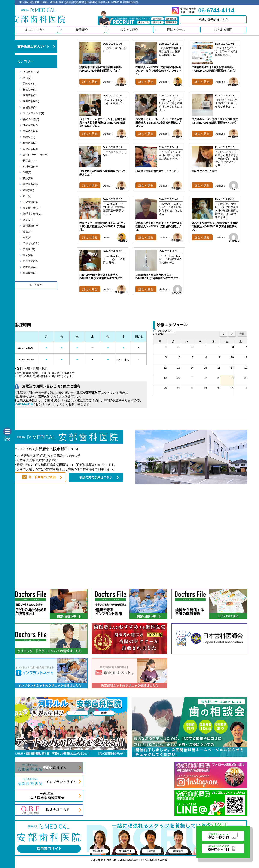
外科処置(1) (30, 143)
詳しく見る (90, 82)
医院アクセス (176, 30)
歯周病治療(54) (32, 208)
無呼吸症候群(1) (32, 214)
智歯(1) (27, 78)
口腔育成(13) (30, 149)
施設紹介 (82, 30)
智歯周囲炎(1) (31, 72)
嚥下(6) (27, 196)
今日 (242, 334)
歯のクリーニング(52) (35, 155)
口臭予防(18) (30, 261)
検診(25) (28, 178)
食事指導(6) (30, 273)
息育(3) (27, 238)
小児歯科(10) (30, 202)
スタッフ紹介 (129, 30)
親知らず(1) (30, 84)
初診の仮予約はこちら (213, 20)
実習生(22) (29, 249)
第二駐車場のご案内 (42, 477)
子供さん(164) (31, 243)
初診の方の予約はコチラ (96, 477)
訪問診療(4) (30, 267)
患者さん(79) (30, 131)
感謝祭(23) (29, 137)
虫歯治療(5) (30, 107)
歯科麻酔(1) (30, 95)
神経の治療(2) (31, 119)
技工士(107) (30, 161)
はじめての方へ (35, 30)
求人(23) (28, 255)
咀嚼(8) (27, 172)
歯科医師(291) (31, 226)
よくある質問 (223, 30)
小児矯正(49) (30, 167)
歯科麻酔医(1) (31, 101)
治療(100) (28, 190)
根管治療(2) (30, 90)
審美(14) (28, 220)
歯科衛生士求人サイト (33, 46)
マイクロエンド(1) (33, 113)
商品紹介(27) (30, 125)
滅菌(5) (27, 232)
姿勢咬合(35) (30, 184)
